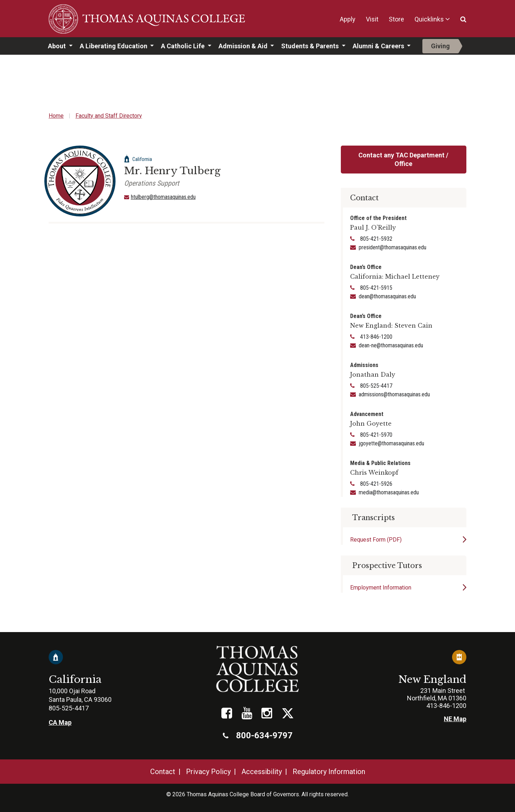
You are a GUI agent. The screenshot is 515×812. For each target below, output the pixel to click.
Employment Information (381, 588)
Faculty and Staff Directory (109, 116)
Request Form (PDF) (376, 540)
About (58, 46)
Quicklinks (429, 19)
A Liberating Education (114, 46)
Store (396, 19)
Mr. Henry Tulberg (172, 171)
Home (56, 116)
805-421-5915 (376, 288)
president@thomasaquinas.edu (393, 247)
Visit (372, 19)
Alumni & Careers (379, 46)
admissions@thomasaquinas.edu (394, 394)
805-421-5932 (376, 239)
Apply (348, 19)
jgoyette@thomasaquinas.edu (391, 443)
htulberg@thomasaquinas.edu (163, 197)
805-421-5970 (376, 435)
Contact (163, 772)
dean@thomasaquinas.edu (387, 296)
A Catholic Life (183, 46)
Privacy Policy (208, 772)
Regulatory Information (329, 772)
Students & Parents (311, 46)
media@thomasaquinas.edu (389, 492)
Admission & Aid (244, 46)
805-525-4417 (376, 386)
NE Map (455, 719)
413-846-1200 (376, 337)
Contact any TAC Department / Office (403, 159)
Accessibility (262, 772)
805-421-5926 (376, 484)
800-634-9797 (258, 735)
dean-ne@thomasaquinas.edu (391, 345)
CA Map (60, 722)
